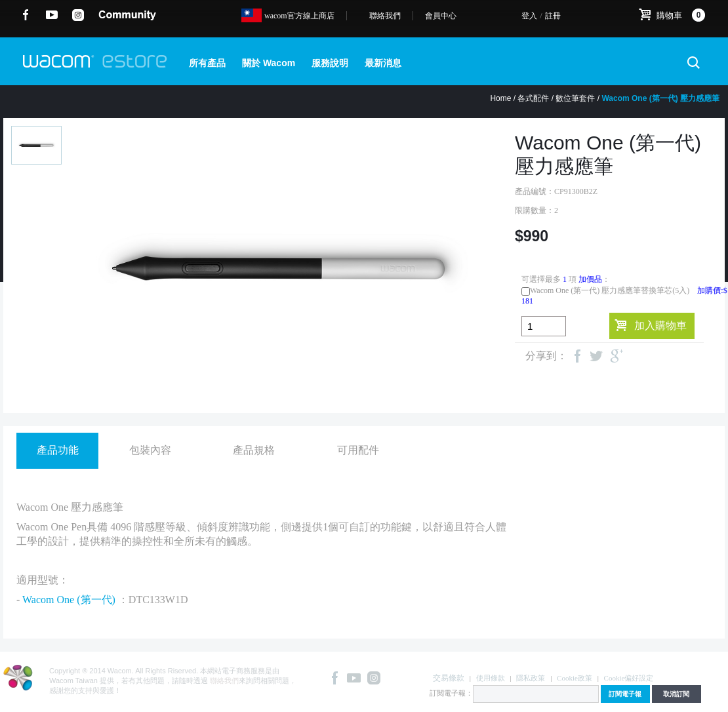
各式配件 (533, 98)
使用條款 (491, 678)
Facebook (26, 15)
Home (500, 98)
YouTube (52, 15)
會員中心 (441, 16)
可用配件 (358, 450)
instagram (78, 15)
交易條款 (449, 678)
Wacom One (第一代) (69, 600)
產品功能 (58, 450)
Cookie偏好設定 (629, 678)
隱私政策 (531, 678)
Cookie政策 (575, 678)
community (127, 15)
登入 (529, 16)
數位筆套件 (575, 98)
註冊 (553, 16)
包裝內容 (150, 450)
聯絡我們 (385, 16)
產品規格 (254, 450)
